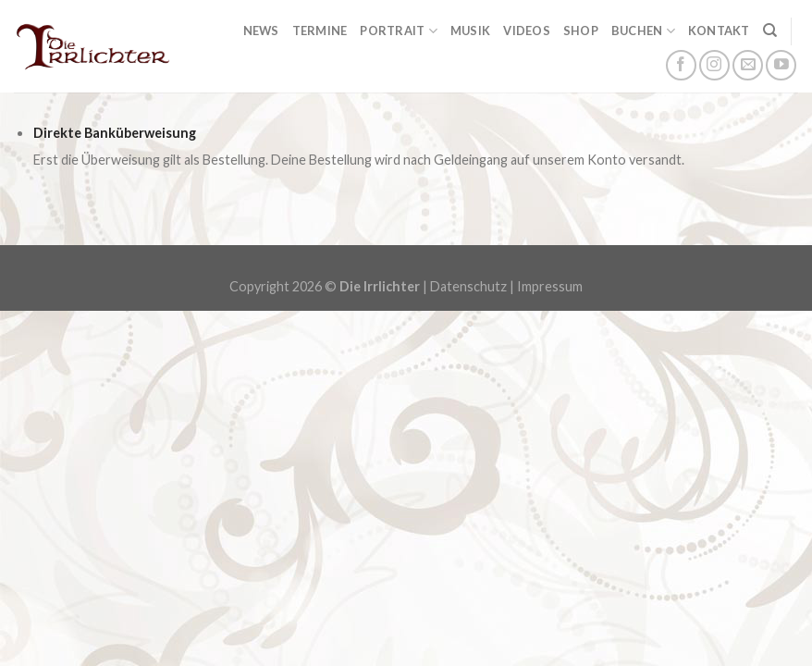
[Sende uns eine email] (748, 65)
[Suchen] (770, 31)
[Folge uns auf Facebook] (681, 65)
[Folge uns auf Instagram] (714, 65)
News (261, 31)
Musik (470, 31)
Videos (527, 31)
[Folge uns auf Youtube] (781, 65)
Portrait (399, 31)
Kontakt (719, 31)
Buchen (643, 31)
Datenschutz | (474, 286)
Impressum (550, 286)
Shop (581, 31)
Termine (320, 31)
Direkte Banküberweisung (115, 133)
